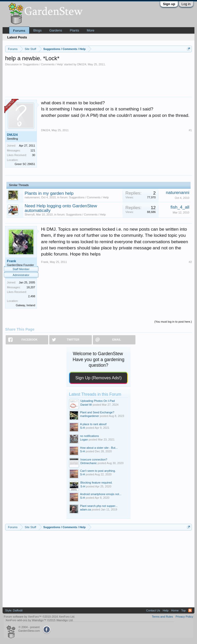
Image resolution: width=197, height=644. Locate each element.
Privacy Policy (184, 617)
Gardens (56, 30)
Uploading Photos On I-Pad (97, 401)
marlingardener (90, 416)
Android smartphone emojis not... (101, 494)
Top (183, 610)
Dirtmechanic (88, 463)
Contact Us (153, 610)
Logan (84, 439)
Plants (74, 30)
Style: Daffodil (14, 610)
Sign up (169, 4)
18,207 (31, 287)
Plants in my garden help (49, 193)
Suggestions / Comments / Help (43, 64)
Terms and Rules (162, 617)
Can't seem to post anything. (98, 471)
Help (166, 610)
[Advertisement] (98, 80)
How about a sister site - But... (99, 448)
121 (33, 150)
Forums (19, 31)
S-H (82, 428)
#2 (190, 262)
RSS (190, 610)
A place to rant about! (93, 424)
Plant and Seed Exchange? (97, 412)
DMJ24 (82, 64)
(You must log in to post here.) (173, 322)
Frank (11, 261)
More (91, 30)
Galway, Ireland (25, 305)
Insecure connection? (94, 459)
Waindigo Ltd (64, 620)
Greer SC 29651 (25, 164)
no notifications (89, 436)
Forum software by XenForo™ (40, 617)
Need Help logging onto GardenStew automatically (61, 208)
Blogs (38, 30)
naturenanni (32, 197)
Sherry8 (30, 214)
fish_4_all (180, 207)
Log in (186, 4)
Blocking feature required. (96, 483)
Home (175, 610)
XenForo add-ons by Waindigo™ (26, 620)
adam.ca (85, 509)
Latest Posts (17, 37)
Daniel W (86, 405)
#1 (190, 130)
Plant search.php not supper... (99, 506)
